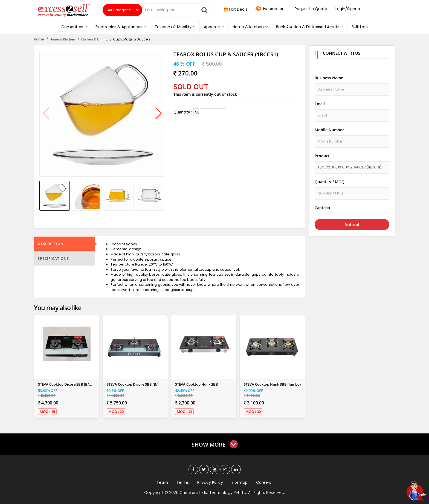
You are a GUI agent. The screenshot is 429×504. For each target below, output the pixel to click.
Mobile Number (329, 130)
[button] (159, 114)
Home (39, 39)
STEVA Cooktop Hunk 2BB (197, 384)
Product (322, 156)
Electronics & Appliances (121, 27)
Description (51, 244)
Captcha (322, 208)
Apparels (214, 27)
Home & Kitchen (250, 27)
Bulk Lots (360, 27)
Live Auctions (271, 9)
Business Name (329, 78)
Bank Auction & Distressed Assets (310, 27)
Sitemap (240, 482)
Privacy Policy (210, 482)
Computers (74, 27)
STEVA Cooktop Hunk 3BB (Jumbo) (272, 384)
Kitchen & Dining (94, 39)
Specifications (53, 258)
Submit (352, 225)
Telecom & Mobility (175, 27)
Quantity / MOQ (330, 182)
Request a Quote (311, 9)
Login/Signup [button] (348, 9)
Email (320, 104)
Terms (183, 482)
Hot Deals (235, 10)
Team (162, 482)
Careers (264, 482)
